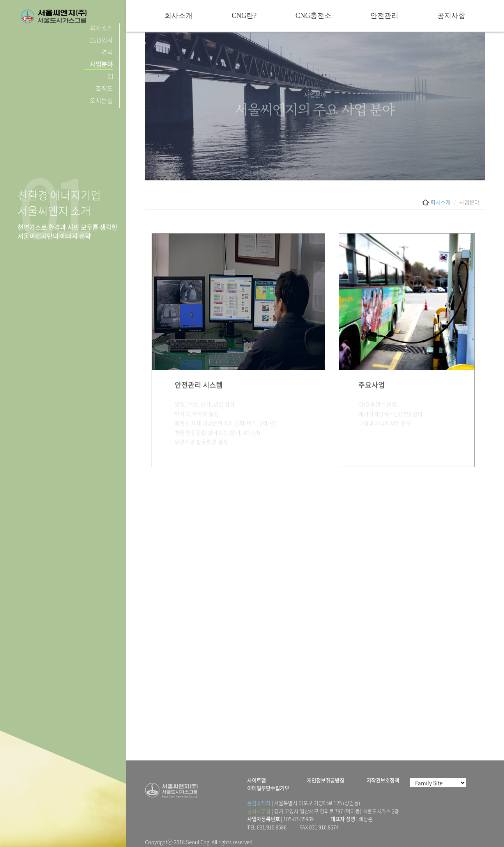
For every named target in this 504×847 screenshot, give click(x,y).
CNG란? (244, 16)
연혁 (107, 52)
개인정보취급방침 (325, 780)
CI (110, 76)
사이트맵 (256, 780)
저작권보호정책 (383, 780)
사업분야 (101, 64)
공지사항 (451, 16)
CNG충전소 (313, 16)
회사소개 (101, 28)
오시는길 (101, 100)
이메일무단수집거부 (268, 788)
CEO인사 (101, 40)
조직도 (104, 88)
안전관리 (384, 16)
